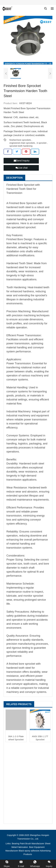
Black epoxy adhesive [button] (29, 851)
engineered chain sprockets (22, 143)
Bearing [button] (16, 844)
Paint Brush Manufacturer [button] (32, 844)
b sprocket (42, 143)
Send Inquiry (22, 161)
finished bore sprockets (20, 140)
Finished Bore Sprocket (22, 203)
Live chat (22, 168)
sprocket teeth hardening (21, 146)
